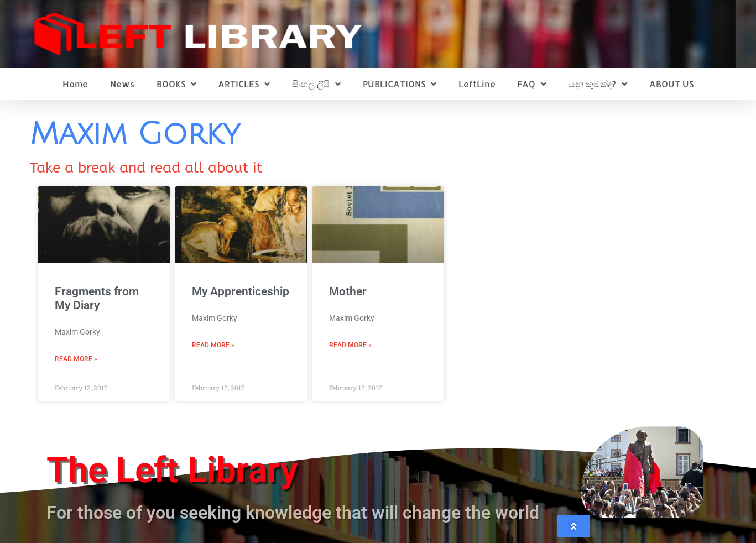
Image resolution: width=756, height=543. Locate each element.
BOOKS (176, 84)
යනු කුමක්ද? (598, 84)
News (122, 84)
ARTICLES (244, 84)
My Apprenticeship (241, 291)
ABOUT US (671, 84)
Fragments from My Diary (97, 298)
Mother (348, 291)
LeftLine (477, 84)
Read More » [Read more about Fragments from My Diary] (76, 359)
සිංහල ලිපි (316, 84)
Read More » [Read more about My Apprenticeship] (213, 345)
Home (75, 84)
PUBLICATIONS (400, 84)
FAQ (532, 84)
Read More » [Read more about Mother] (350, 345)
